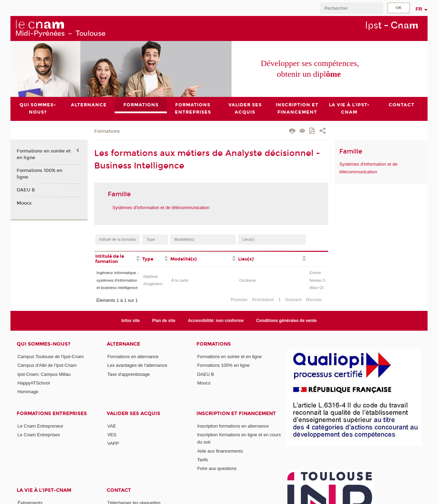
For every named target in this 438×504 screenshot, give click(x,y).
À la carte (180, 280)
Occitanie (248, 280)
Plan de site (164, 321)
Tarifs (202, 460)
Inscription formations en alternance (233, 426)
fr (419, 9)
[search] (351, 8)
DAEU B (26, 190)
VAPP (113, 443)
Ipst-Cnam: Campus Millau (44, 374)
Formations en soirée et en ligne (44, 155)
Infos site (131, 321)
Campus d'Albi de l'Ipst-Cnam (47, 365)
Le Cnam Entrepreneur (40, 426)
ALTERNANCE (123, 344)
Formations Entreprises (52, 414)
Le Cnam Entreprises (39, 435)
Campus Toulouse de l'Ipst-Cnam (51, 357)
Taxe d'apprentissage (129, 374)
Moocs (24, 203)
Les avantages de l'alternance (137, 365)
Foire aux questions (217, 468)
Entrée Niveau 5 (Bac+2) (317, 280)
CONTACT (119, 490)
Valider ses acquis (133, 414)
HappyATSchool (34, 383)
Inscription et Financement (236, 414)
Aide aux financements (220, 451)
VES (112, 435)
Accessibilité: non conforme (216, 321)
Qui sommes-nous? (43, 344)
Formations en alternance (133, 357)
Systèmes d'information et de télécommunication (161, 208)
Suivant (293, 300)
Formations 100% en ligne (39, 174)
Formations (107, 131)
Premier (239, 300)
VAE (112, 426)
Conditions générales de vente (286, 321)
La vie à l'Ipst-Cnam (44, 490)
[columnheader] (118, 258)
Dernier (314, 300)
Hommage (28, 392)
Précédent (263, 300)
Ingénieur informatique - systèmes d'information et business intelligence (118, 280)
